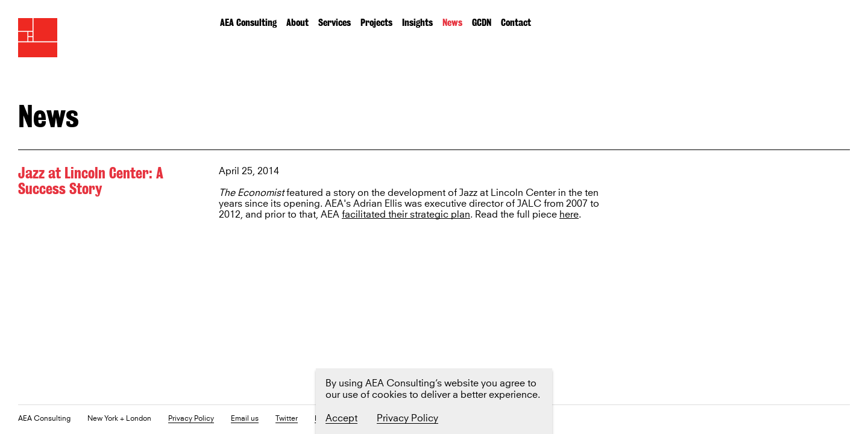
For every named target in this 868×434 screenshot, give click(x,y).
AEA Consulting (248, 23)
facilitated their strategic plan (406, 215)
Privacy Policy (191, 419)
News (452, 23)
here (569, 215)
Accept (341, 418)
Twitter (287, 419)
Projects (376, 23)
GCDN (482, 23)
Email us (245, 419)
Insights (417, 23)
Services (335, 23)
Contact (516, 23)
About (297, 23)
